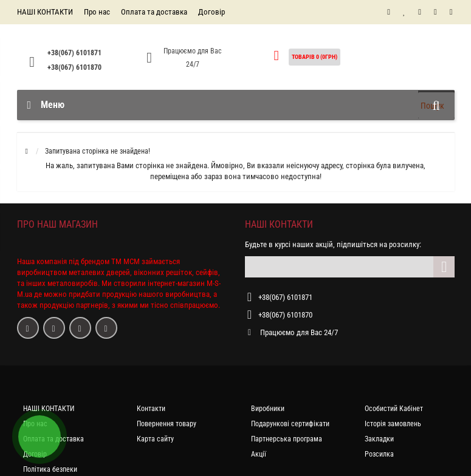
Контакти (151, 409)
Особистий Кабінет (394, 409)
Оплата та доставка (154, 12)
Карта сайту (155, 439)
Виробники (268, 409)
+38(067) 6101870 (74, 67)
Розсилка (379, 454)
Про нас (97, 12)
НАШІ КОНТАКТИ (45, 12)
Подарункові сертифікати (290, 424)
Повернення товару (167, 424)
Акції (259, 454)
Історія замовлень (393, 424)
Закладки (379, 439)
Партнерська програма (287, 439)
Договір (211, 12)
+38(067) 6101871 (74, 53)
